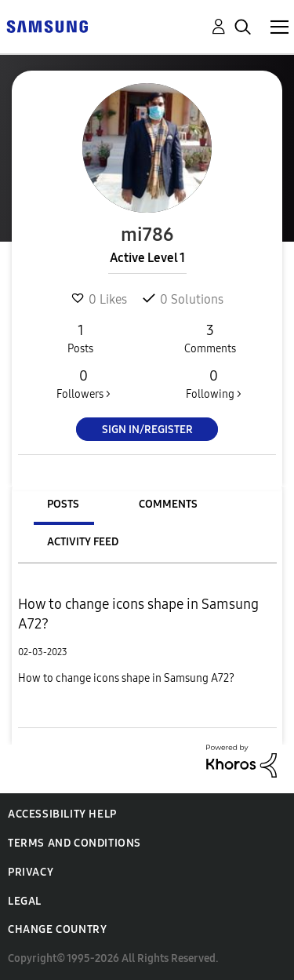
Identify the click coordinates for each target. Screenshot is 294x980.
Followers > (83, 384)
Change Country (57, 929)
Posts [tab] (63, 504)
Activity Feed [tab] (83, 542)
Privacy (31, 872)
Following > (213, 384)
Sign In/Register (147, 430)
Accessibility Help (62, 814)
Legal (25, 901)
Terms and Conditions (74, 843)
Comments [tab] (168, 504)
